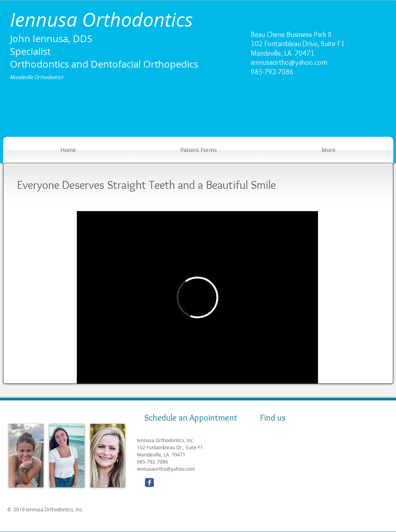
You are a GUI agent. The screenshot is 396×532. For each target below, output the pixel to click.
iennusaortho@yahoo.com (289, 62)
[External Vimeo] (197, 297)
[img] (26, 455)
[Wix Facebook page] (149, 482)
